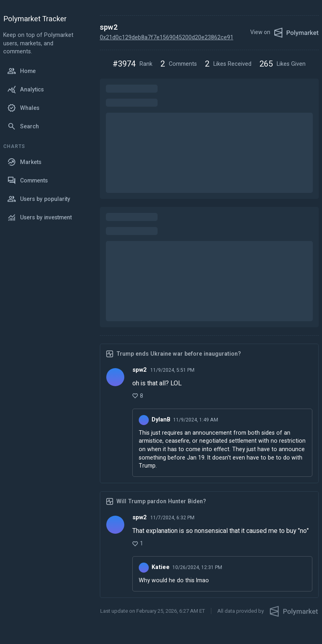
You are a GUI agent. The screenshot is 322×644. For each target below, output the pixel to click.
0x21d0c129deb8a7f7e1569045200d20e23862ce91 (167, 37)
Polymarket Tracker (35, 19)
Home (21, 71)
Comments (27, 180)
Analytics (25, 89)
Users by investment (39, 217)
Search (23, 126)
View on (285, 33)
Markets (24, 162)
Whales (23, 108)
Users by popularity (39, 199)
